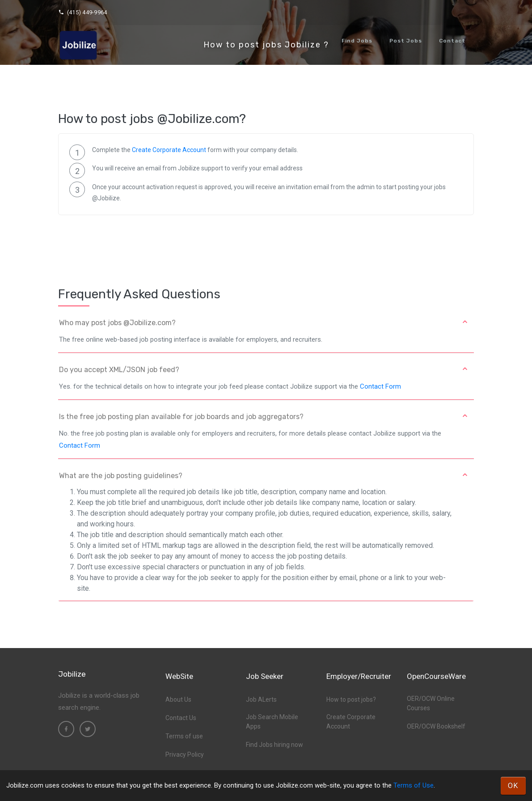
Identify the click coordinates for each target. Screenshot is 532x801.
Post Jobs (406, 41)
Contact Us (181, 718)
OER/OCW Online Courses (431, 703)
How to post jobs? (351, 699)
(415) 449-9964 (82, 12)
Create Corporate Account (169, 150)
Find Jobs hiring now (274, 745)
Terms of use (184, 736)
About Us (178, 699)
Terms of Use (414, 785)
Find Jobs (357, 41)
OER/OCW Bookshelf (436, 726)
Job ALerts (261, 699)
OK (513, 786)
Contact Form (380, 386)
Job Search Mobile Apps (272, 722)
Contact (452, 41)
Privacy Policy (185, 754)
